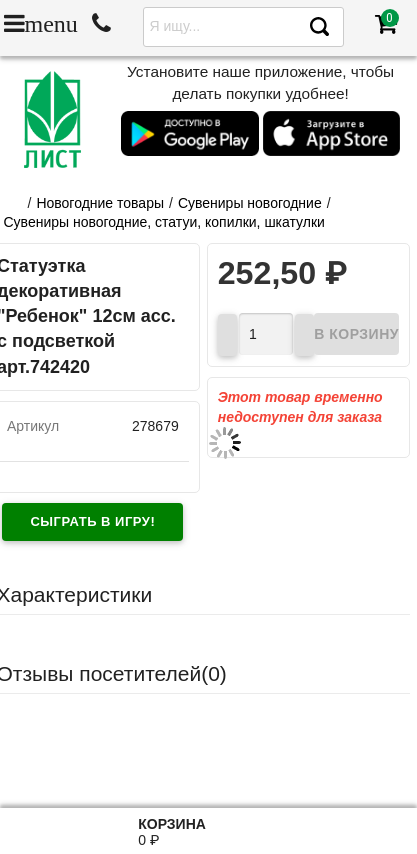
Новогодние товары (100, 203)
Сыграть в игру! (92, 521)
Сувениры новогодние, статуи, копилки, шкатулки (164, 222)
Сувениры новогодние (250, 203)
